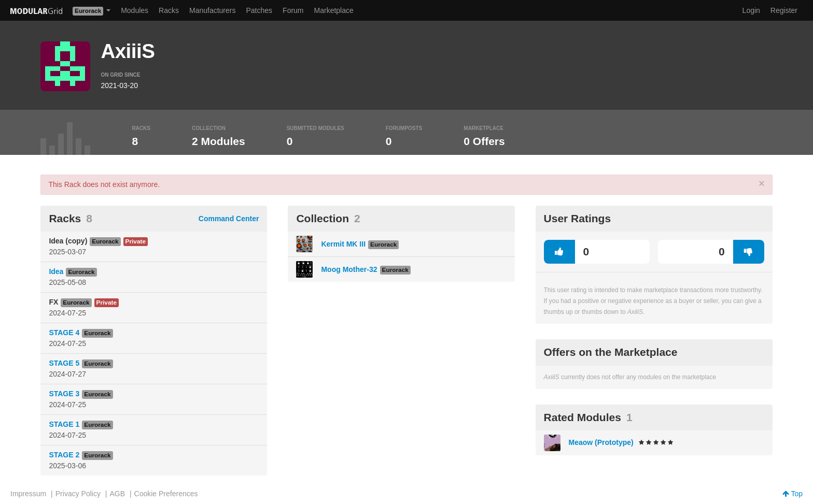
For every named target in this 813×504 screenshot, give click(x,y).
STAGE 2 (64, 455)
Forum (293, 10)
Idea (56, 271)
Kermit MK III (343, 244)
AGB (117, 494)
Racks (169, 10)
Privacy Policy (78, 494)
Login (751, 10)
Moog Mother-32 (349, 269)
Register (784, 10)
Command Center (229, 219)
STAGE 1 (64, 424)
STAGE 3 (64, 394)
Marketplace (334, 10)
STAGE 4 (64, 333)
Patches (259, 10)
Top (793, 494)
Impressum (28, 494)
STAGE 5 (64, 363)
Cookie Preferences (166, 494)
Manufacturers (212, 10)
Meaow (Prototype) (601, 442)
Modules (135, 10)
